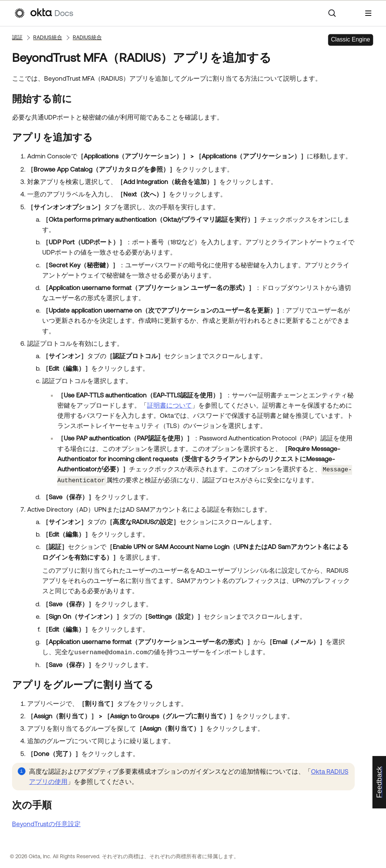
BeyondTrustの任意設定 (46, 822)
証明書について (169, 405)
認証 (17, 37)
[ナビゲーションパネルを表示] (368, 13)
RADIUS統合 (48, 37)
